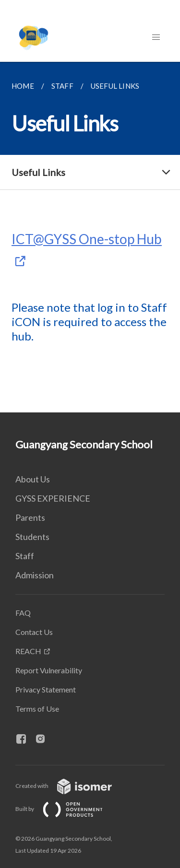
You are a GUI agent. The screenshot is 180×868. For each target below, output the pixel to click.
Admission (35, 575)
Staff (25, 556)
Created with (71, 786)
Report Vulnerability (49, 670)
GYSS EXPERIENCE (53, 498)
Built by (67, 809)
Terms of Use (37, 709)
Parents (30, 517)
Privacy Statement (46, 689)
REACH (28, 651)
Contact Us (34, 632)
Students (32, 537)
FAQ (23, 613)
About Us (33, 479)
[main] (90, 237)
